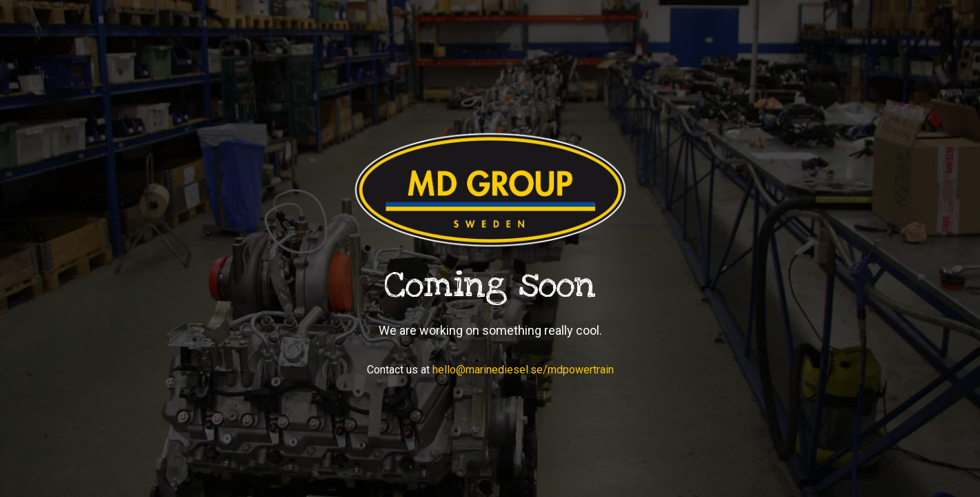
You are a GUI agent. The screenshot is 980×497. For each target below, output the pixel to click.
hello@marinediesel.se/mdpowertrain (523, 370)
